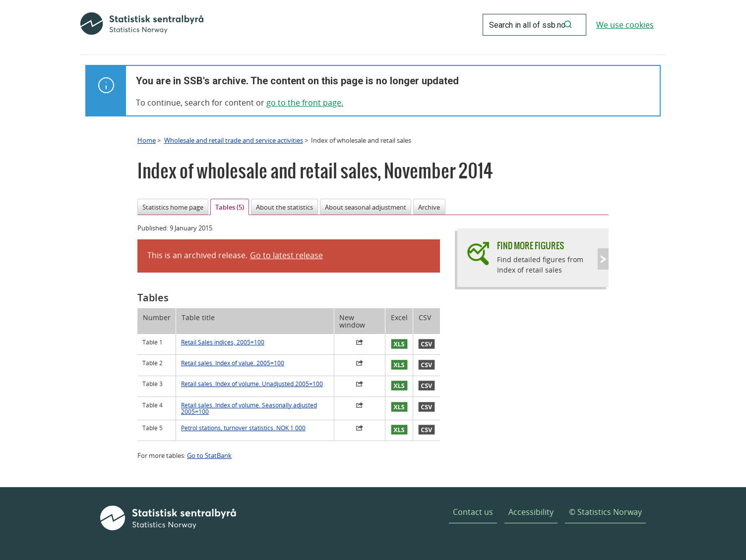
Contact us (473, 512)
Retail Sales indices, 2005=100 (223, 342)
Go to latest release (286, 255)
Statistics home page (173, 207)
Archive (429, 207)
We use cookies (625, 25)
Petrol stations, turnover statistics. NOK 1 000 (243, 428)
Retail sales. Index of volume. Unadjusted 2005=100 (252, 384)
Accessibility (531, 512)
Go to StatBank (209, 455)
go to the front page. (305, 103)
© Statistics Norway (605, 512)
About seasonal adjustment (366, 207)
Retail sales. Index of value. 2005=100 (233, 363)
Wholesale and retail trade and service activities (234, 140)
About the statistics (284, 207)
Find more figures (530, 246)
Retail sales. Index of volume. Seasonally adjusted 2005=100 (249, 408)
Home (147, 140)
